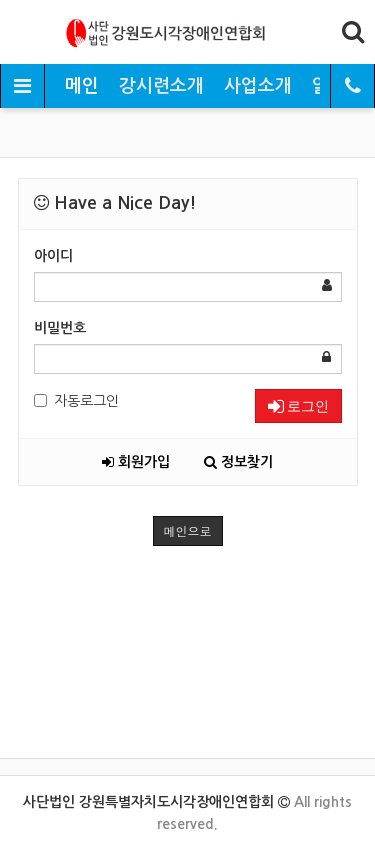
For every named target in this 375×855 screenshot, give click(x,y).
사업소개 (258, 86)
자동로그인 (76, 401)
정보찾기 (238, 462)
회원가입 (136, 462)
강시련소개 (161, 86)
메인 (82, 86)
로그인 (298, 406)
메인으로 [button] (188, 530)
